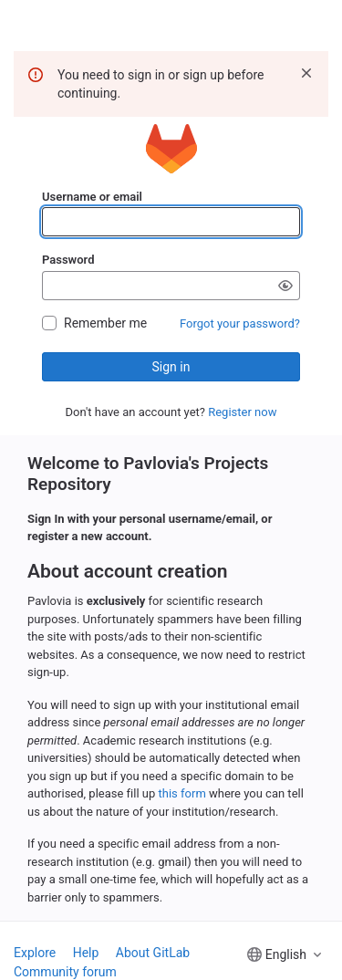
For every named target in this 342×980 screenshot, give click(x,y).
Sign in (171, 367)
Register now (242, 412)
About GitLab (153, 953)
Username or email (92, 197)
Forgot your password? (240, 323)
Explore (35, 953)
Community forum (65, 972)
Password (68, 260)
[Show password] (285, 286)
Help (86, 953)
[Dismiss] (306, 73)
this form (182, 793)
